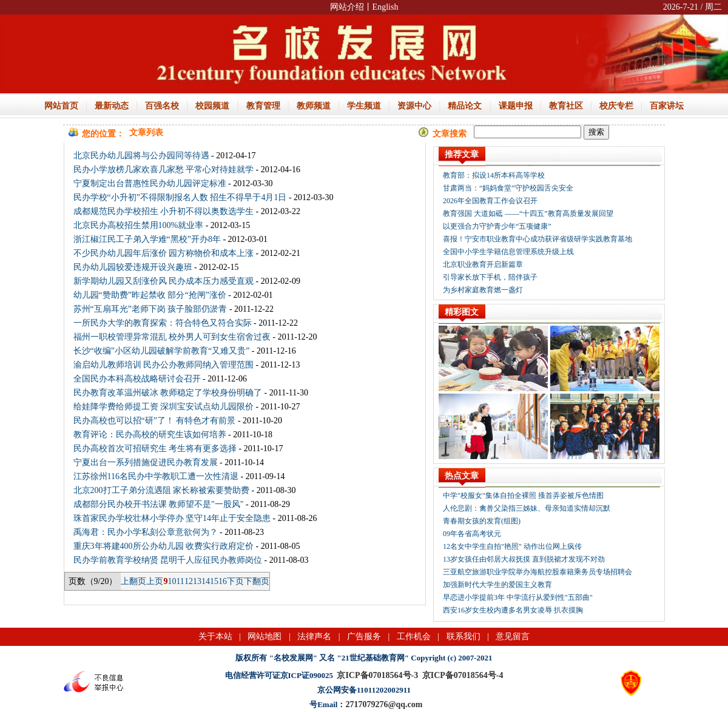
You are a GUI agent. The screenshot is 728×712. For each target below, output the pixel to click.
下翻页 (257, 581)
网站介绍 (347, 7)
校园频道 (212, 106)
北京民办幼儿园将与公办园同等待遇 (141, 156)
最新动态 (112, 106)
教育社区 (566, 106)
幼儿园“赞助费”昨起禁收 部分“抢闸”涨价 (150, 295)
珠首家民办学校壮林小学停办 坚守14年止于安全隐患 (172, 518)
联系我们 (463, 636)
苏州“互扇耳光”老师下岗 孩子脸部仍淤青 (150, 309)
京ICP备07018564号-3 (377, 675)
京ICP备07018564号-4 (463, 675)
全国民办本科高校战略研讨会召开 (137, 379)
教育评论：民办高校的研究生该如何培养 (150, 435)
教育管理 (263, 106)
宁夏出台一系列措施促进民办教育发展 (146, 462)
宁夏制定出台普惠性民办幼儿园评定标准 (150, 183)
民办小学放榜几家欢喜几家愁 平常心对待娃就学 (164, 170)
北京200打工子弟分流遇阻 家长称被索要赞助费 (162, 490)
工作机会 (414, 636)
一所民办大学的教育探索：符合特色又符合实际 (163, 323)
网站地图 (265, 636)
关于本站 (215, 636)
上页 (155, 581)
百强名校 (162, 106)
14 (206, 581)
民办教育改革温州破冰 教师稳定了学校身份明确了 (168, 393)
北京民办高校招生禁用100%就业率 (139, 225)
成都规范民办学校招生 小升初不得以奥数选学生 (164, 211)
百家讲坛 (667, 106)
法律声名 (314, 636)
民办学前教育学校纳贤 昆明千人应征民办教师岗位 (168, 560)
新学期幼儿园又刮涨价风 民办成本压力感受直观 (164, 281)
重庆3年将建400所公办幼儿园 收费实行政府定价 (164, 546)
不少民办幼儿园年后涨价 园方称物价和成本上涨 (164, 253)
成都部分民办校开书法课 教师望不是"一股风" (159, 504)
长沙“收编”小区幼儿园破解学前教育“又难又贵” (162, 351)
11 (180, 581)
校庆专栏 (616, 106)
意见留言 (513, 636)
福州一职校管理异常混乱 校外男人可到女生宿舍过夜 (172, 337)
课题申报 (516, 106)
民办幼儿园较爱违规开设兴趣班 (133, 267)
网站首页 (61, 106)
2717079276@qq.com (384, 704)
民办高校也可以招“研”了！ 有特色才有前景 (155, 421)
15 (214, 581)
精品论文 (465, 106)
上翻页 (133, 581)
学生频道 (364, 106)
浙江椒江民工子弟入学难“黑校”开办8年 (147, 239)
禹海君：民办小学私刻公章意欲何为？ (146, 532)
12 (189, 581)
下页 (235, 581)
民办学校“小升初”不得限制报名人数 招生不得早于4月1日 (180, 197)
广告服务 (364, 636)
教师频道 (314, 106)
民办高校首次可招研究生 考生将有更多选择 (155, 448)
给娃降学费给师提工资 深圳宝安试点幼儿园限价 (164, 407)
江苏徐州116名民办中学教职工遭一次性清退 (156, 476)
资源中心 (414, 106)
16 (223, 581)
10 (172, 581)
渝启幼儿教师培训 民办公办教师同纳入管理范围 (164, 365)
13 (197, 581)
